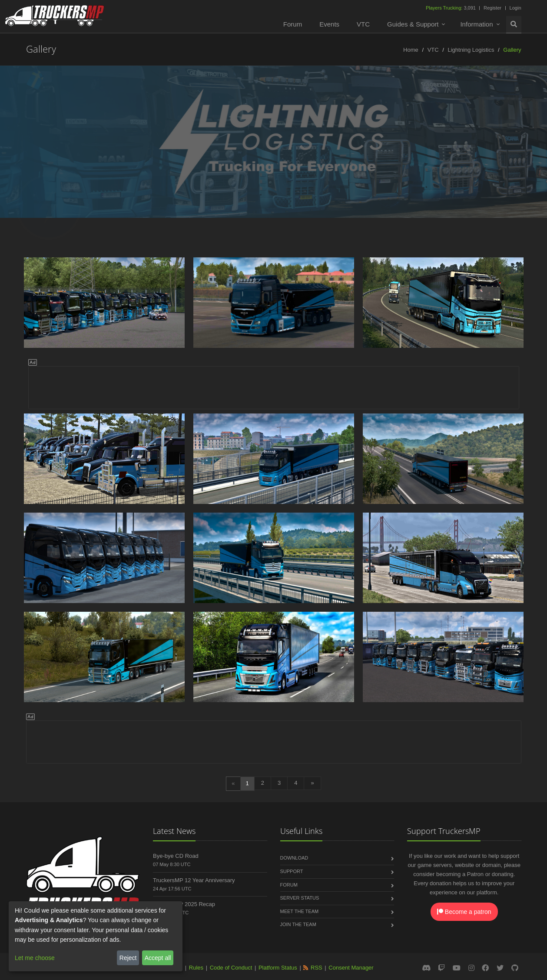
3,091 (451, 8)
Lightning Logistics (471, 50)
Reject (128, 958)
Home (411, 50)
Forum (293, 24)
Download (294, 858)
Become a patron (464, 912)
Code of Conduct (231, 968)
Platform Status (278, 968)
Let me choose (35, 958)
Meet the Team (300, 911)
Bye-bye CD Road (176, 856)
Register (492, 8)
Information (476, 24)
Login (516, 8)
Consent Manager (351, 968)
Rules (196, 968)
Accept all (158, 958)
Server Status (300, 898)
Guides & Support (413, 24)
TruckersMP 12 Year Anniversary (194, 880)
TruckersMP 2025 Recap (184, 904)
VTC (363, 24)
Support (292, 871)
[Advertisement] (274, 386)
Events (329, 24)
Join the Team (298, 924)
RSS (317, 968)
